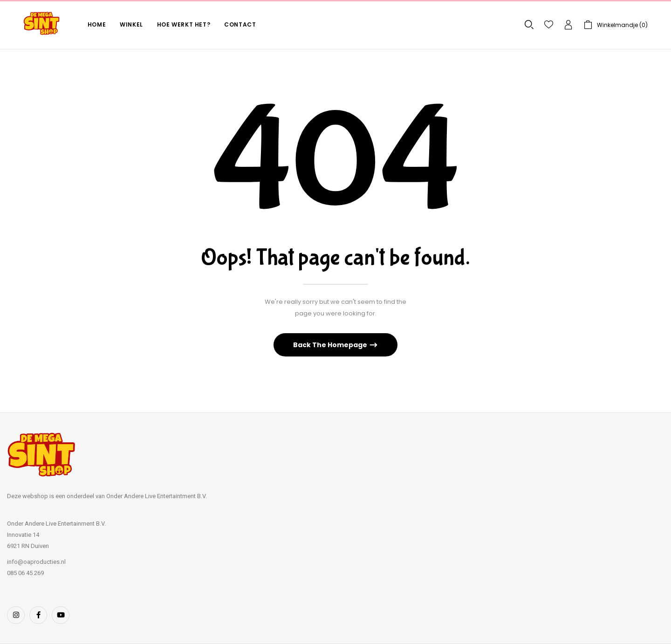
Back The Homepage (331, 345)
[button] (616, 25)
